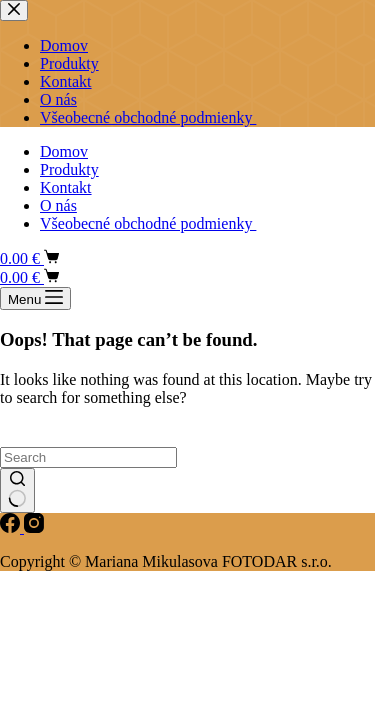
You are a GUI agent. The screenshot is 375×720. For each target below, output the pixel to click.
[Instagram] (34, 527)
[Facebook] (12, 527)
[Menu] (35, 298)
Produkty (69, 169)
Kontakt (66, 187)
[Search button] (17, 491)
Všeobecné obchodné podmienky (148, 223)
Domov (64, 151)
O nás (58, 205)
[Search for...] (88, 457)
